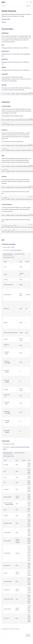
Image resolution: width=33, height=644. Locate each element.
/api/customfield (6, 19)
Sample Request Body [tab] (19, 254)
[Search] (27, 2)
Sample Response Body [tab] (9, 257)
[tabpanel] (16, 349)
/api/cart (4, 22)
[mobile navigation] (31, 2)
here (5, 48)
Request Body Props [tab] (8, 254)
